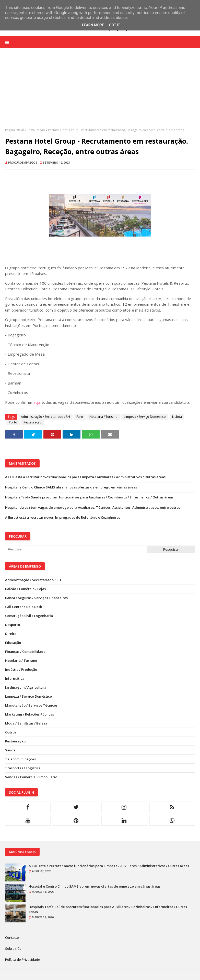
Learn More (93, 25)
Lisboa (177, 417)
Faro (80, 417)
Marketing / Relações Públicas (30, 714)
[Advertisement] (100, 92)
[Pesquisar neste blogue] (76, 549)
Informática (15, 678)
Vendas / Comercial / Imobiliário (31, 777)
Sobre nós (13, 949)
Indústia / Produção (21, 669)
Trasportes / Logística (23, 768)
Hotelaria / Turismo (103, 417)
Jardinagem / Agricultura (26, 687)
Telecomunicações (20, 759)
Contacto (12, 938)
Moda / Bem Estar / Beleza (26, 723)
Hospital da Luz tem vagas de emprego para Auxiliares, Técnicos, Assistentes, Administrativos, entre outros (93, 507)
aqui (37, 402)
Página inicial (14, 130)
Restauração (36, 130)
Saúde (10, 750)
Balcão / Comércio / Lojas (25, 589)
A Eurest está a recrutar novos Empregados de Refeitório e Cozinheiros (63, 517)
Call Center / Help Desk (23, 607)
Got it (115, 25)
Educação (13, 643)
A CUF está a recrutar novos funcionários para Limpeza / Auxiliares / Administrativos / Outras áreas (85, 477)
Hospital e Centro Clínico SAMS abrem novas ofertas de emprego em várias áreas (71, 487)
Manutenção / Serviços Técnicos (31, 705)
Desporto (13, 625)
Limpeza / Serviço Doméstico (145, 417)
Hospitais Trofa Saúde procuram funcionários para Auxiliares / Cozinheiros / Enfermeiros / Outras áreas (89, 497)
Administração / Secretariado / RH (45, 417)
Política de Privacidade (23, 960)
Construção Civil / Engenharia (29, 616)
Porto (13, 422)
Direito (11, 634)
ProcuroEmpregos (23, 162)
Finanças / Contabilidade (25, 652)
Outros (11, 732)
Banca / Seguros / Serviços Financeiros (36, 598)
